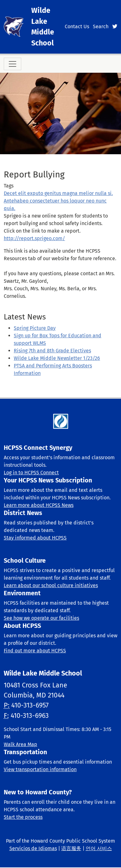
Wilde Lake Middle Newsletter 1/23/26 (57, 358)
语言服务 (71, 848)
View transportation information (40, 769)
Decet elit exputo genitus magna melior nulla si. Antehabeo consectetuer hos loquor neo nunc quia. (58, 201)
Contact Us (77, 26)
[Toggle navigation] (13, 64)
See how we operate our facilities (41, 618)
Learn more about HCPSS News (39, 505)
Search (101, 26)
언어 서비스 (99, 848)
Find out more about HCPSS (35, 651)
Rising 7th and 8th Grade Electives (52, 351)
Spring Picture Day (35, 328)
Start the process (23, 817)
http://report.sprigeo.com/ (34, 238)
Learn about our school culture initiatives (51, 585)
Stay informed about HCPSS (35, 538)
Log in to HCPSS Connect (31, 473)
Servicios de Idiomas (33, 848)
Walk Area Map (20, 744)
